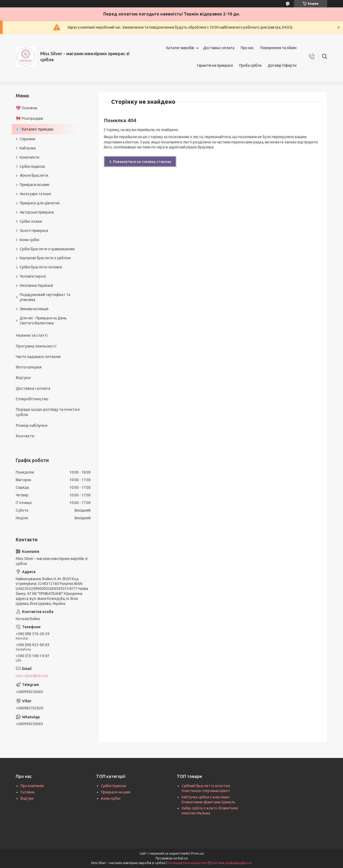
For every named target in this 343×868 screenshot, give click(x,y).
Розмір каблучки (32, 425)
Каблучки (28, 148)
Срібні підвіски (32, 167)
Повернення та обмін (278, 48)
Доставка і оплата (219, 48)
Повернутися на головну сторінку (142, 162)
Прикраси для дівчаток (40, 203)
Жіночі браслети (34, 175)
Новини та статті (32, 335)
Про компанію (32, 786)
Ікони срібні (29, 240)
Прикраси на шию (35, 185)
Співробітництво (32, 399)
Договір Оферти (282, 65)
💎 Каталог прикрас (35, 129)
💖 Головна (26, 108)
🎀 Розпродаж (29, 118)
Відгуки (23, 378)
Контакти (25, 436)
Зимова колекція (34, 309)
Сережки (27, 139)
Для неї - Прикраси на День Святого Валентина (43, 321)
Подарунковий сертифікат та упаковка (45, 297)
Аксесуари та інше (35, 194)
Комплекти (29, 157)
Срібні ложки (31, 221)
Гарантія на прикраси (215, 65)
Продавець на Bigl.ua (172, 858)
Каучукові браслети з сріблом (45, 258)
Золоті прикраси (34, 231)
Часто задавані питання (38, 357)
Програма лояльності (36, 346)
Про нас (247, 48)
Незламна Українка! (36, 285)
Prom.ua (197, 853)
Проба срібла (250, 65)
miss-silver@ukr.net (32, 676)
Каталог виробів (180, 48)
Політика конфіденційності (231, 863)
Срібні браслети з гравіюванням (47, 249)
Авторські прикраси (37, 212)
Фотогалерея (29, 367)
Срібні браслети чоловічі (41, 267)
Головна (27, 792)
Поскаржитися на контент (188, 863)
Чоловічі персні (33, 276)
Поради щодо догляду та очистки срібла (48, 412)
